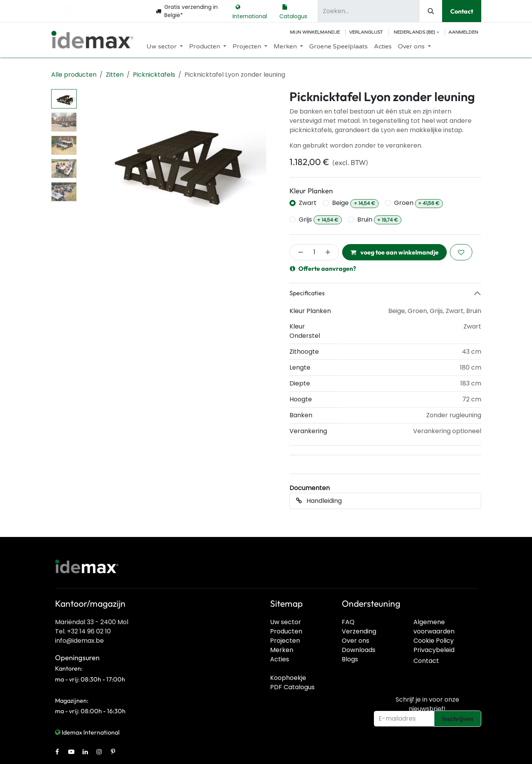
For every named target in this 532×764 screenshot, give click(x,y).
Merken (282, 650)
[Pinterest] (113, 752)
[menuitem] (165, 46)
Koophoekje (288, 678)
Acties (280, 659)
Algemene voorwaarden (434, 627)
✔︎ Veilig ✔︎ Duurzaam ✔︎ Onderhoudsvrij (82, 11)
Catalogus (293, 11)
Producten (286, 631)
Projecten (285, 641)
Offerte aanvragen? (323, 268)
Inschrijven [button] (458, 719)
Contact (462, 11)
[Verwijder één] (298, 252)
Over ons (356, 641)
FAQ (348, 622)
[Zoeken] (431, 11)
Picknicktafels (154, 75)
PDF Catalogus (292, 687)
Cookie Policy (434, 641)
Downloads (359, 650)
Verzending (359, 631)
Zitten (115, 75)
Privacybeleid (434, 650)
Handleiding (319, 501)
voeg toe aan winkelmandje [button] (394, 252)
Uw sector (286, 622)
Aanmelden (463, 32)
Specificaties (307, 293)
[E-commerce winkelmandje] (315, 32)
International (250, 11)
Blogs (350, 659)
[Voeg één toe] (330, 252)
